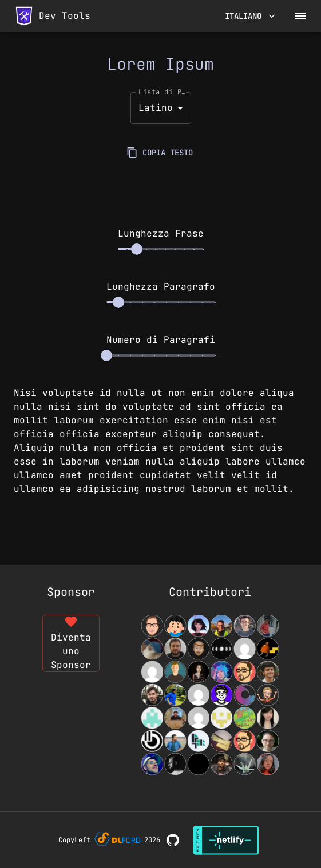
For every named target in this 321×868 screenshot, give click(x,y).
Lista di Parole (164, 91)
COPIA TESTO (161, 153)
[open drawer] (300, 16)
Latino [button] (156, 108)
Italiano (250, 16)
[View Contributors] (210, 695)
